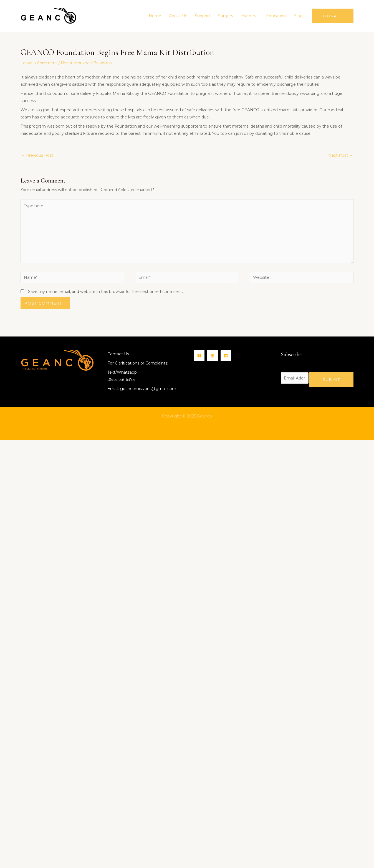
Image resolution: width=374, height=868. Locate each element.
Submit (331, 379)
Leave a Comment (39, 63)
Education (276, 16)
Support (203, 16)
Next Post (341, 155)
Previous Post (37, 155)
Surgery (226, 16)
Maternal (250, 16)
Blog (298, 16)
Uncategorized (75, 63)
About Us (178, 16)
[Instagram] (213, 356)
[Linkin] (226, 356)
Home (155, 16)
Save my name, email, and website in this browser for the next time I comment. (105, 292)
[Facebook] (199, 356)
